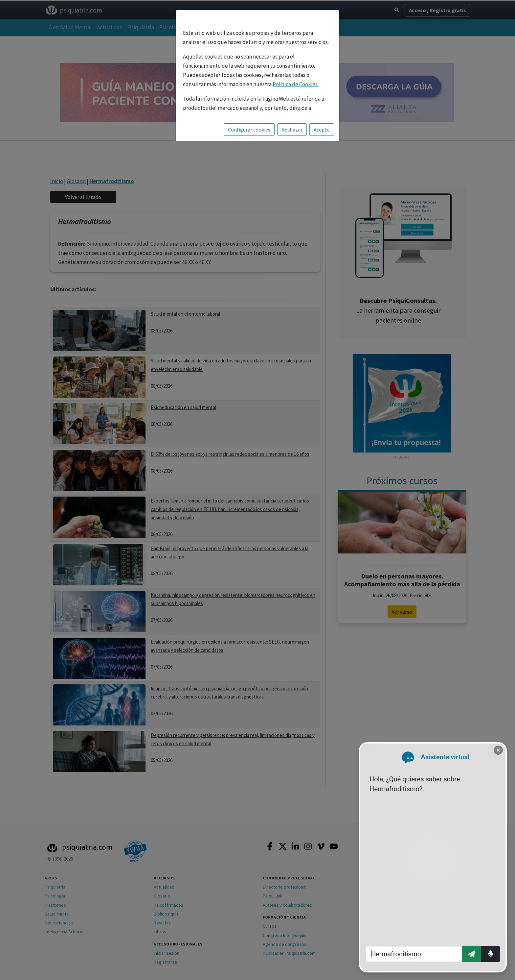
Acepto (322, 130)
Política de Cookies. (296, 84)
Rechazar (292, 130)
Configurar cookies (249, 130)
